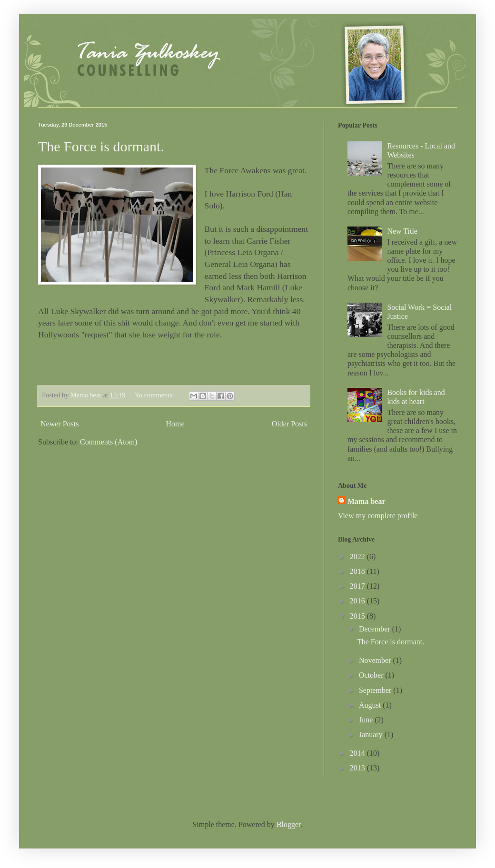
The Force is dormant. (101, 146)
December (376, 629)
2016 (358, 601)
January (372, 735)
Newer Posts (59, 424)
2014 (358, 753)
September (376, 690)
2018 (358, 571)
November (376, 660)
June (367, 720)
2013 (358, 768)
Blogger (289, 824)
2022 (358, 557)
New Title (402, 231)
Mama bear (366, 501)
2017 (358, 586)
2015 (358, 616)
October (372, 675)
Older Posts (289, 424)
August (371, 705)
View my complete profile (378, 516)
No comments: (155, 395)
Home (175, 424)
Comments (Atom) (109, 442)
